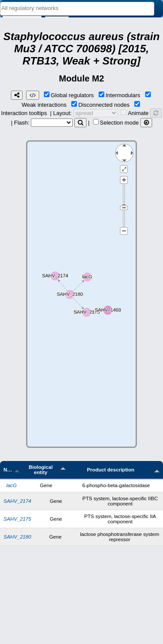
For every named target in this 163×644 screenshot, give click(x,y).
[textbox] (77, 8)
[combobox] (77, 9)
